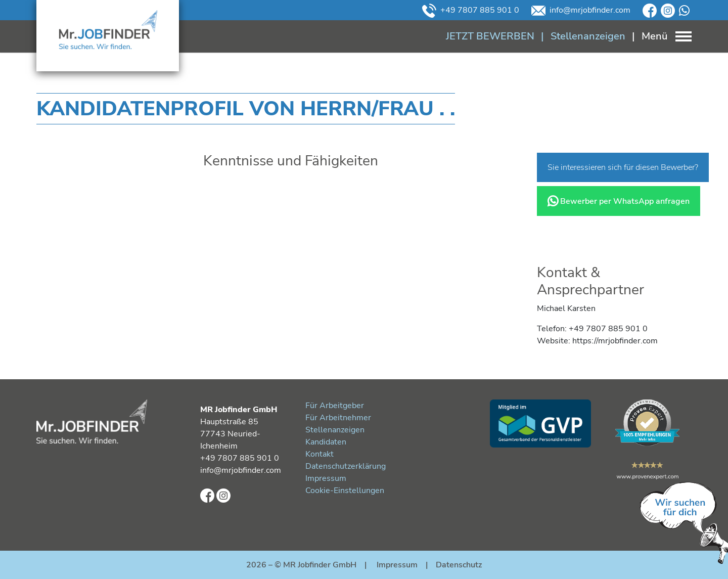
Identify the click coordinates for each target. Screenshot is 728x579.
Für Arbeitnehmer (338, 418)
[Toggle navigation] (658, 36)
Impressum (326, 478)
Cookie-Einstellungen (345, 491)
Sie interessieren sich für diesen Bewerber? (623, 167)
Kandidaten (326, 442)
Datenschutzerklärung (346, 466)
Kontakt (320, 454)
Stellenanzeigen (335, 430)
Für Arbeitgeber (335, 406)
